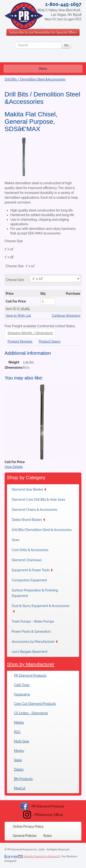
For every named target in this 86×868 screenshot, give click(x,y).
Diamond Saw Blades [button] (29, 489)
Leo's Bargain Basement (30, 652)
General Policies (25, 836)
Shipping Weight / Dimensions (30, 333)
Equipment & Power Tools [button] (32, 570)
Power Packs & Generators (31, 632)
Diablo (19, 769)
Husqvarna (22, 694)
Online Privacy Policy (28, 827)
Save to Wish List (18, 316)
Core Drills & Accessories (30, 550)
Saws (16, 540)
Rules (48, 836)
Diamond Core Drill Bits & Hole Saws (39, 500)
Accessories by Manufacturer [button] (35, 642)
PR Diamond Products (30, 676)
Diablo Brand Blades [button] (28, 520)
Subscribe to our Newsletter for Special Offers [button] (43, 32)
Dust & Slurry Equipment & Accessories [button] (41, 608)
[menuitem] (30, 489)
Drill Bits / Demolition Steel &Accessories (35, 79)
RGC (17, 732)
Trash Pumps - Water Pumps (33, 621)
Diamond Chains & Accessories (35, 510)
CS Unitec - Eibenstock (31, 713)
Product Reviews (20, 341)
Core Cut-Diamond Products (35, 704)
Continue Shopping (66, 316)
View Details (14, 467)
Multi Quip (22, 741)
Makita (19, 722)
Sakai (18, 760)
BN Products (23, 779)
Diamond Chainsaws (27, 560)
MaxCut (20, 788)
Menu (43, 69)
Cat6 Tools (22, 685)
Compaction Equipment (29, 580)
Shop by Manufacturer (31, 664)
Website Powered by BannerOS (42, 856)
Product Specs (50, 341)
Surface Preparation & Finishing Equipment (35, 593)
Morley (19, 751)
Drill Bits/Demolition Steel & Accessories (42, 530)
